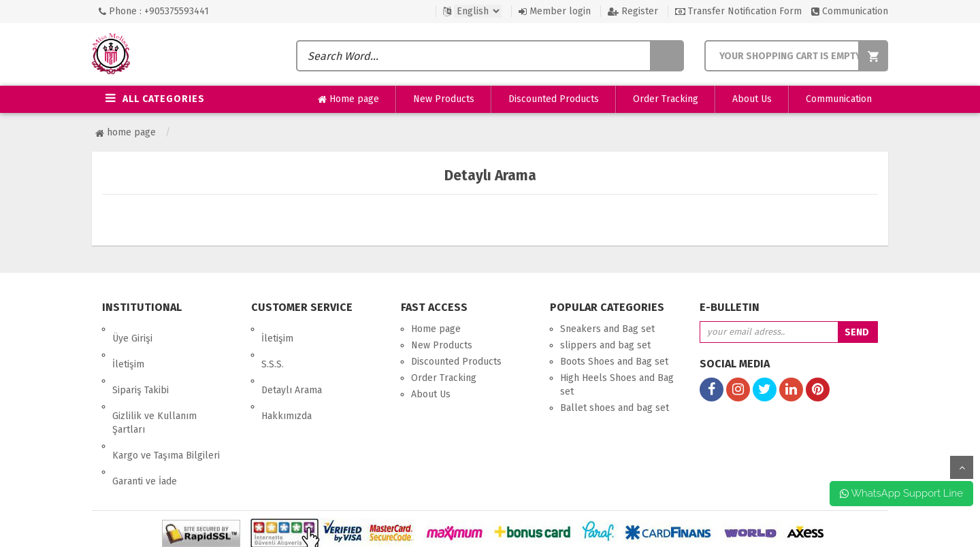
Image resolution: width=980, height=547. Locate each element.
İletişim (128, 345)
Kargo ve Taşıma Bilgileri (166, 408)
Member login (555, 11)
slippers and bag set (605, 345)
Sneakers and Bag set (607, 329)
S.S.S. (273, 345)
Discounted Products (554, 99)
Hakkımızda (287, 378)
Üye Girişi (132, 329)
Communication (850, 11)
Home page (348, 99)
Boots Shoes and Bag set (614, 362)
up (962, 467)
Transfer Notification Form (738, 11)
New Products (444, 99)
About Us (752, 99)
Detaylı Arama (292, 362)
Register (633, 11)
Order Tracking (666, 99)
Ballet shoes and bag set (615, 408)
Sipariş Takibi (141, 362)
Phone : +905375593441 (154, 11)
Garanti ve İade (145, 424)
